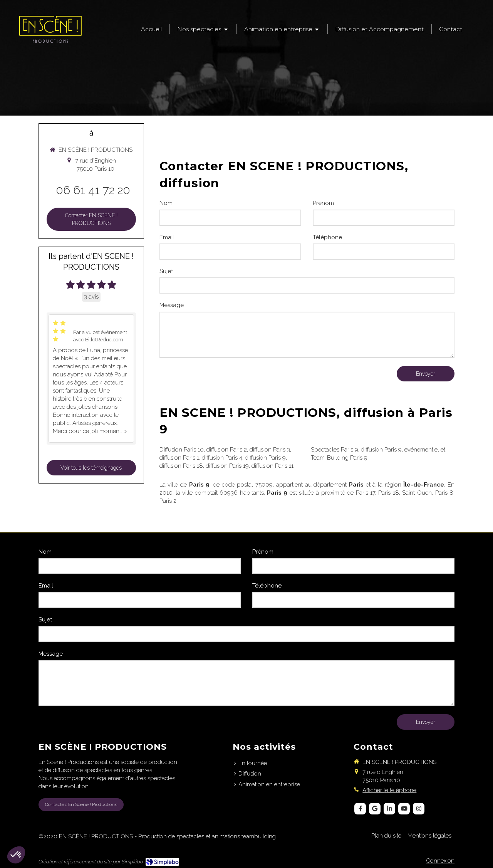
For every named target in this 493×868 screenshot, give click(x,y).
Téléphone (327, 237)
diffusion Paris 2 (227, 450)
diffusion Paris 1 (179, 458)
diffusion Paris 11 (272, 466)
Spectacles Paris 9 (335, 450)
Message (172, 305)
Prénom (323, 203)
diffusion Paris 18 (181, 466)
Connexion (440, 861)
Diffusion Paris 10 (182, 450)
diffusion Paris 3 (270, 450)
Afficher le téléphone (389, 790)
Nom (166, 203)
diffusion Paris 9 (265, 458)
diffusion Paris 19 (227, 466)
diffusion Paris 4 (222, 458)
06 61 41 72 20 (93, 190)
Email (167, 237)
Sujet (166, 271)
